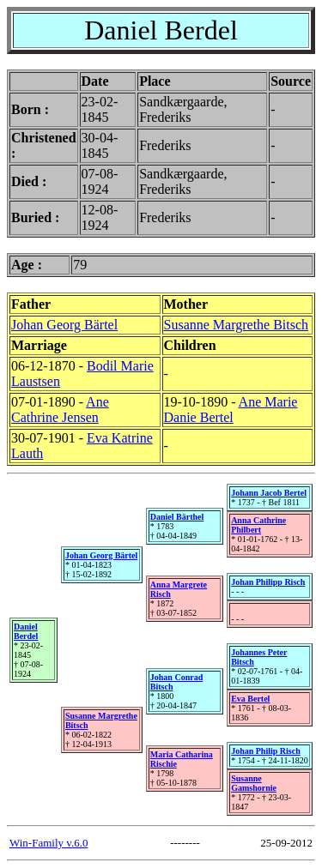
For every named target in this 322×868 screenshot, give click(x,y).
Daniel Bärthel (177, 517)
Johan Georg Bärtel (64, 325)
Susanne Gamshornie (254, 783)
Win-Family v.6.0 (49, 843)
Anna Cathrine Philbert (258, 525)
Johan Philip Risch (266, 751)
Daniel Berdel (26, 631)
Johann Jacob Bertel (269, 493)
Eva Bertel (250, 699)
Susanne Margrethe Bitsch (237, 325)
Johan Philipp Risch (268, 582)
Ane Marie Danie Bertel (231, 410)
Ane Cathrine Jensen (60, 410)
